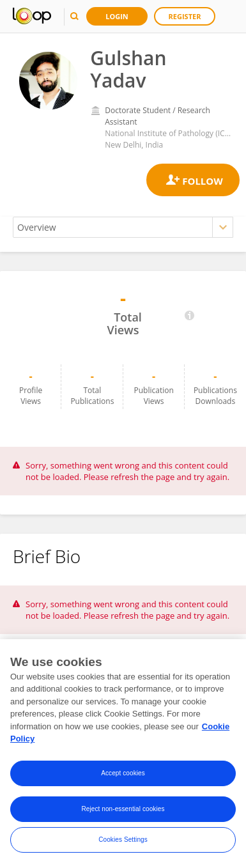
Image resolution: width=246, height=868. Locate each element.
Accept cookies (123, 774)
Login (117, 16)
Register (185, 16)
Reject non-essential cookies (123, 810)
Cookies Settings (123, 840)
